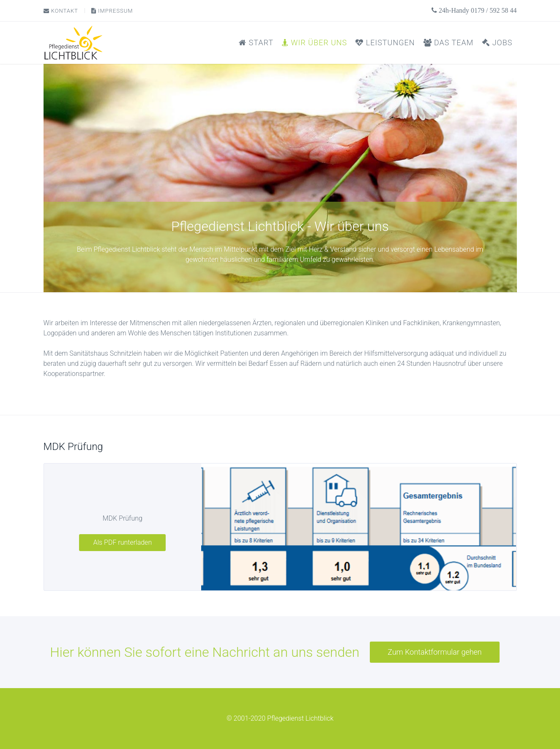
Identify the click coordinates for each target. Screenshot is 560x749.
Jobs (497, 43)
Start (256, 43)
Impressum (112, 11)
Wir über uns (314, 43)
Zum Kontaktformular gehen (434, 652)
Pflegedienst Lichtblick (300, 718)
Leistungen (385, 43)
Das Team (449, 43)
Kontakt (61, 11)
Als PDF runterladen (122, 542)
